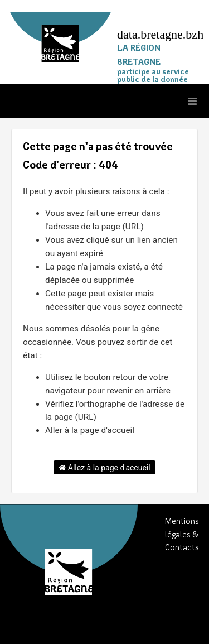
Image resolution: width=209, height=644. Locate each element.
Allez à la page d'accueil (104, 468)
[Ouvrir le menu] (192, 101)
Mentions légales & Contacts (182, 535)
